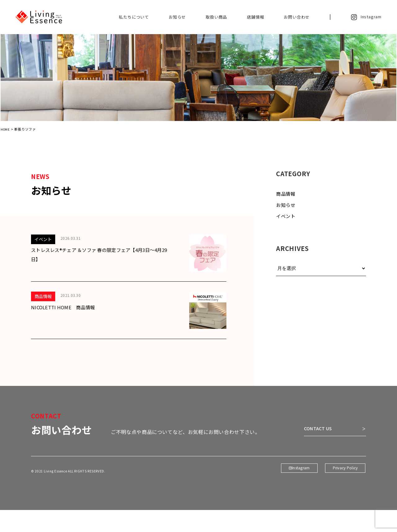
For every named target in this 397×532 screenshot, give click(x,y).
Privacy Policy (345, 503)
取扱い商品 (216, 17)
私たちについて (134, 17)
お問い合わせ (297, 17)
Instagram (366, 17)
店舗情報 (255, 17)
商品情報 (286, 198)
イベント (286, 220)
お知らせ (177, 17)
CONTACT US (311, 456)
